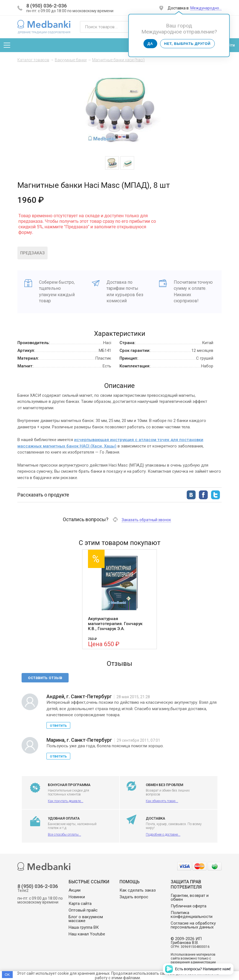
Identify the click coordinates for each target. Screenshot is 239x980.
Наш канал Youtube (87, 934)
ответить (58, 725)
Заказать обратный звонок (146, 520)
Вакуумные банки (71, 60)
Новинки (77, 897)
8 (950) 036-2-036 (46, 6)
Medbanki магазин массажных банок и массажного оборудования (44, 27)
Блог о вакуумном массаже (86, 919)
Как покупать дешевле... (66, 801)
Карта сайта (80, 904)
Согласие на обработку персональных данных (193, 925)
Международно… (206, 8)
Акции (75, 890)
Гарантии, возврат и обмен (190, 897)
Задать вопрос (134, 897)
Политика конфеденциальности (192, 915)
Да (150, 44)
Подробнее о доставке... (163, 835)
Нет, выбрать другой (187, 44)
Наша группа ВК (84, 927)
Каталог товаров (33, 60)
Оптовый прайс (83, 910)
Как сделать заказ (138, 890)
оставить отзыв (45, 678)
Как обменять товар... (162, 801)
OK (7, 975)
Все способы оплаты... (64, 835)
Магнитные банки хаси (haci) (118, 60)
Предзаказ (33, 253)
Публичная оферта (189, 906)
